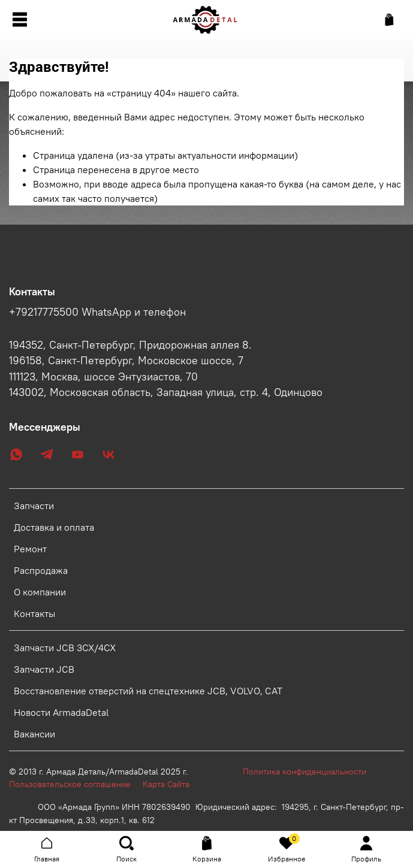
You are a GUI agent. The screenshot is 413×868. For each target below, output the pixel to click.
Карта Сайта (166, 784)
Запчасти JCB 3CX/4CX (65, 648)
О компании (40, 592)
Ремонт (30, 549)
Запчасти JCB (44, 669)
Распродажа (41, 570)
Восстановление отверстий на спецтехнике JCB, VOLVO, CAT (148, 691)
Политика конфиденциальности (310, 772)
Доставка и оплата (54, 527)
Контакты (34, 613)
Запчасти (34, 506)
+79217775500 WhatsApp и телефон (97, 312)
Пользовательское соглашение (76, 784)
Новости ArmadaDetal (61, 712)
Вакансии (34, 734)
